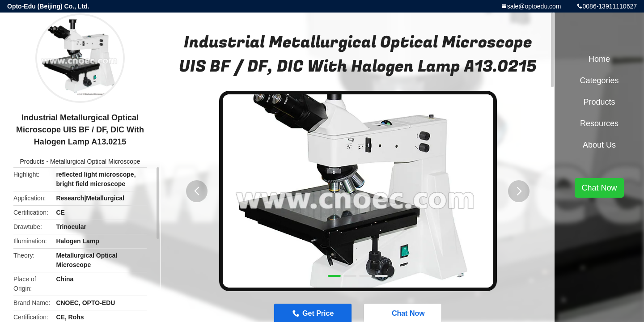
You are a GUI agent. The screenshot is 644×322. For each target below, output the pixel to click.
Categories (599, 80)
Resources (599, 123)
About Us (599, 145)
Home (599, 59)
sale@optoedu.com (534, 6)
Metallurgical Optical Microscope (95, 161)
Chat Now (599, 188)
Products (32, 161)
